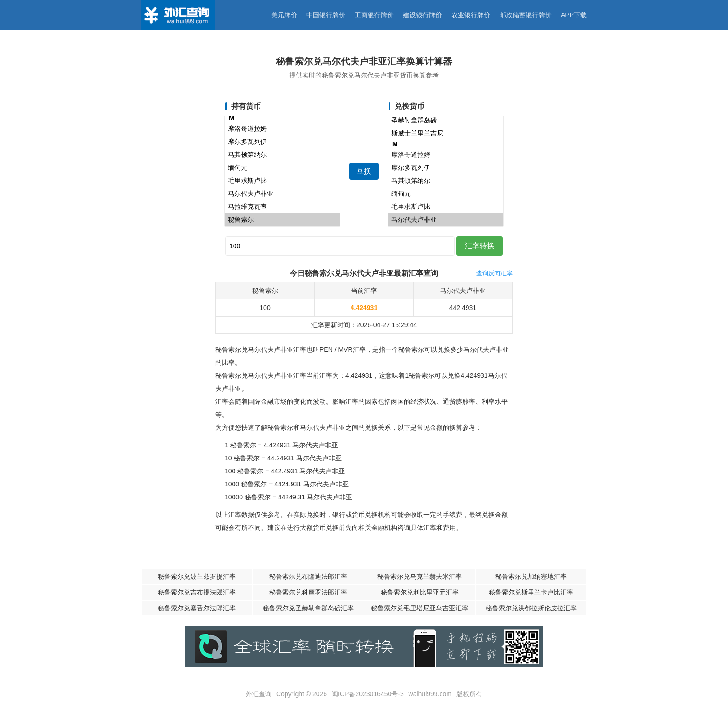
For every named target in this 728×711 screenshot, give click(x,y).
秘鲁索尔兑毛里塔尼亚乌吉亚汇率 (420, 608)
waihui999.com (430, 694)
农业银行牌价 (471, 15)
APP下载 (574, 15)
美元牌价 (284, 15)
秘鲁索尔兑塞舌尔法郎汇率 (197, 608)
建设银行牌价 (422, 15)
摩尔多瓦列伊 (282, 142)
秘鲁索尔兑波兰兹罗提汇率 (197, 576)
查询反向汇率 (494, 273)
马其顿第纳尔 (282, 155)
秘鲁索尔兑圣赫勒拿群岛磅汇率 (308, 608)
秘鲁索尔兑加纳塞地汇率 (531, 576)
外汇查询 (259, 694)
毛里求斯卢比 (282, 181)
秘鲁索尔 (282, 220)
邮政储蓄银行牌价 (526, 15)
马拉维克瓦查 (282, 207)
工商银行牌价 (374, 15)
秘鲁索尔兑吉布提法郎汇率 (197, 592)
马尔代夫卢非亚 (282, 194)
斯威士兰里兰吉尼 (446, 134)
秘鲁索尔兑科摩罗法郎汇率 (308, 592)
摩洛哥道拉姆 (282, 129)
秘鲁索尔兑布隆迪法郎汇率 (308, 576)
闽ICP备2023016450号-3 (368, 694)
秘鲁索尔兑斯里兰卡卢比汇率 (531, 592)
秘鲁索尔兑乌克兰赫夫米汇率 (420, 576)
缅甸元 (282, 168)
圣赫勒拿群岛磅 (446, 121)
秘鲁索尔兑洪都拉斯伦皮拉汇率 (531, 608)
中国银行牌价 (326, 15)
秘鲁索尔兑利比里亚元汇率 (420, 592)
